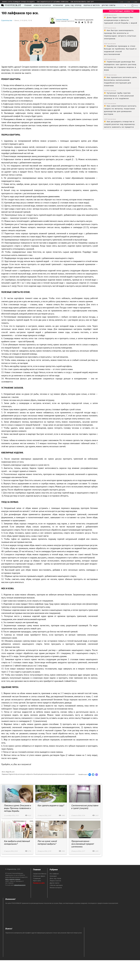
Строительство (7, 20)
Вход (135, 6)
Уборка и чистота (92, 5)
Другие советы (109, 5)
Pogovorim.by (12, 869)
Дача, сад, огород (73, 5)
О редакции (37, 878)
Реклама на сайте (39, 883)
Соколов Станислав (62, 19)
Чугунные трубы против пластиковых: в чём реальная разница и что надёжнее (119, 96)
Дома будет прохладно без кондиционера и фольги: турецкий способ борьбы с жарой (121, 20)
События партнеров (56, 885)
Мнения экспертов (56, 888)
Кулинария (58, 5)
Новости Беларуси (42, 5)
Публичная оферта (39, 876)
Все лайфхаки (54, 874)
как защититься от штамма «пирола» (53, 2)
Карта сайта (37, 881)
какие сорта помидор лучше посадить (18, 2)
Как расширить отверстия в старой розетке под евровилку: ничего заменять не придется (120, 124)
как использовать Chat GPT (82, 2)
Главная (28, 5)
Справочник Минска (40, 874)
